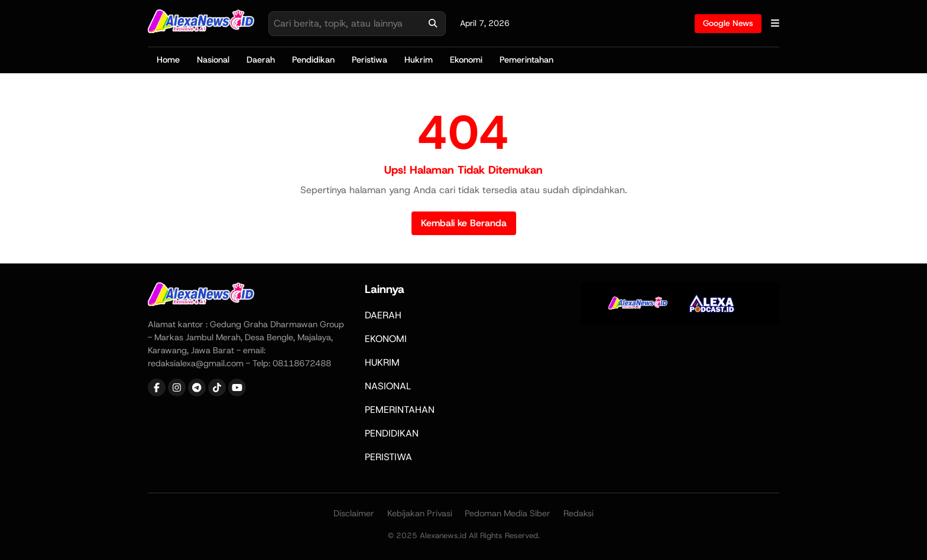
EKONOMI (386, 339)
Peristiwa (369, 60)
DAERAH (383, 315)
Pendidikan (313, 60)
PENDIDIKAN (392, 433)
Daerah (261, 60)
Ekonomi (466, 60)
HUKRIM (382, 362)
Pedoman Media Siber (508, 513)
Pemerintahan (526, 60)
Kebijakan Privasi (420, 513)
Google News (728, 23)
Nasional (213, 60)
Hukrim (419, 60)
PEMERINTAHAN (400, 410)
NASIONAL (388, 386)
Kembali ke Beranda (464, 223)
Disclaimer (354, 513)
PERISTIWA (388, 457)
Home (168, 60)
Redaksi (578, 513)
